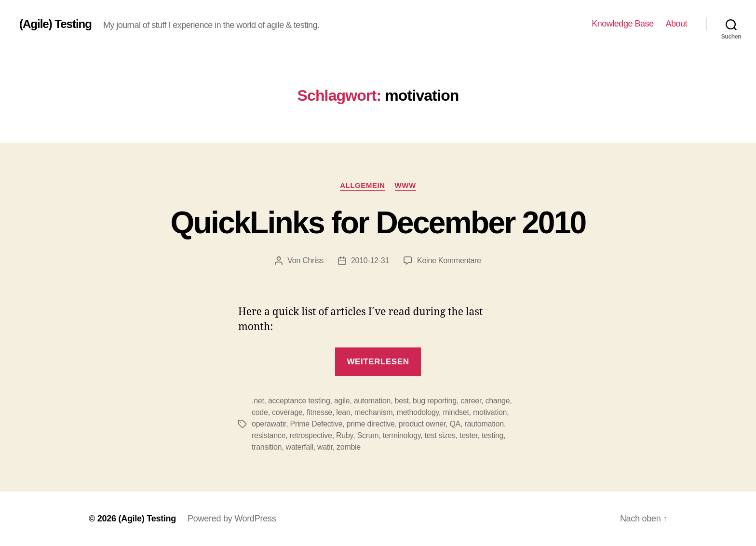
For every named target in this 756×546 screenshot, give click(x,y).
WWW (405, 185)
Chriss (313, 260)
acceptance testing (299, 401)
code (260, 412)
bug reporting (435, 401)
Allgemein (362, 185)
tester (469, 435)
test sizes (440, 435)
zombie (349, 447)
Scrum (368, 435)
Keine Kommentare (449, 260)
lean (343, 412)
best (402, 401)
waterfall (300, 447)
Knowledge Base (622, 24)
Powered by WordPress (232, 519)
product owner (422, 424)
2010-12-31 (370, 260)
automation (372, 401)
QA (455, 424)
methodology (418, 412)
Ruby (344, 435)
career (471, 401)
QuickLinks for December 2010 (378, 223)
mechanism (373, 412)
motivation (490, 412)
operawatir (269, 424)
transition (267, 447)
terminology (402, 435)
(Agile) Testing (55, 24)
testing (493, 435)
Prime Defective (316, 424)
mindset (456, 412)
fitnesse (319, 412)
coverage (287, 412)
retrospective (311, 435)
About (676, 24)
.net (258, 401)
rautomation (484, 424)
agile (342, 401)
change (497, 401)
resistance (269, 435)
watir (325, 447)
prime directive (371, 424)
